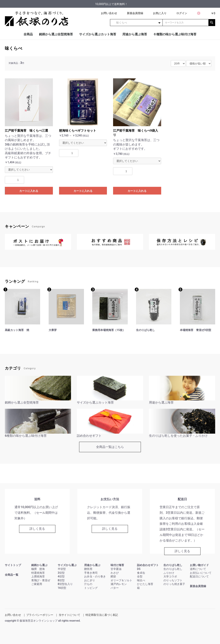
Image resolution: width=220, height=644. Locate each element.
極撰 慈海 (38, 569)
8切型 (61, 580)
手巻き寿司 (91, 573)
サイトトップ (13, 565)
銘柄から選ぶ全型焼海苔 (56, 34)
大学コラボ (170, 576)
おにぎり (90, 580)
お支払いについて (201, 573)
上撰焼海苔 (38, 576)
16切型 (62, 588)
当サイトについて (69, 615)
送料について (198, 569)
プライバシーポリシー (40, 615)
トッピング (91, 588)
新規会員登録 (198, 586)
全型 (140, 576)
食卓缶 (141, 573)
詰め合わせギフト (148, 565)
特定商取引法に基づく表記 (102, 615)
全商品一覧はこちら (110, 447)
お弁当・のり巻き (95, 576)
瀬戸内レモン (119, 584)
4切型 (61, 576)
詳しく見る (37, 529)
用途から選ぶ (92, 565)
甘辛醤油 (116, 569)
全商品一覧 (12, 575)
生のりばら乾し (173, 565)
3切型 (61, 573)
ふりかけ (169, 573)
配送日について (199, 576)
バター (115, 588)
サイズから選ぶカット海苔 (98, 34)
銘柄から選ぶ (39, 565)
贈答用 (88, 569)
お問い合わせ (13, 615)
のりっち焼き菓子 (174, 584)
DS (139, 569)
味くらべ (14, 48)
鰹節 (113, 576)
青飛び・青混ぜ (41, 580)
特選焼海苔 (38, 573)
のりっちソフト (173, 580)
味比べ (141, 580)
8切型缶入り (65, 584)
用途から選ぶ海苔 (135, 34)
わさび (115, 573)
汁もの (88, 584)
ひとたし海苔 (145, 584)
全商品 (28, 34)
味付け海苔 (117, 565)
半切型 (62, 569)
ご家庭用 (37, 584)
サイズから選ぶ (67, 565)
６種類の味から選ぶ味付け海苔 (175, 34)
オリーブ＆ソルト (121, 580)
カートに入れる (29, 191)
